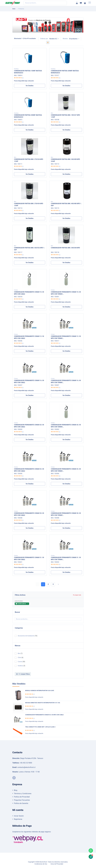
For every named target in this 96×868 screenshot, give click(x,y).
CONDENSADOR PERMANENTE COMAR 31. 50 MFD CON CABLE (29, 558)
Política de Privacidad (22, 797)
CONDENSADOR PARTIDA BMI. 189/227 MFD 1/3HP (65, 116)
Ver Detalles (30, 86)
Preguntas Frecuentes (22, 800)
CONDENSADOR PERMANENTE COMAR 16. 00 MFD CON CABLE (29, 381)
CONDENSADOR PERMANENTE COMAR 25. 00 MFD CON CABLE (29, 470)
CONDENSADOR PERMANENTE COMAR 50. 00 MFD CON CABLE (44, 715)
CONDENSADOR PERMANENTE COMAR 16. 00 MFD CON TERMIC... (66, 381)
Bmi (52, 113)
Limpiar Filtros (24, 674)
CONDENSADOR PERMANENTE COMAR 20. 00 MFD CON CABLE (29, 426)
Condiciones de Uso (41, 864)
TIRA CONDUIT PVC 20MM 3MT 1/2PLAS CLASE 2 (40, 727)
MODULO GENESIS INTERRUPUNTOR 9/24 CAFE (40, 691)
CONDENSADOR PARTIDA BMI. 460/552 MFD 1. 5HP (29, 249)
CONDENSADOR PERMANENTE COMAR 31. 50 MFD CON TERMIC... (66, 558)
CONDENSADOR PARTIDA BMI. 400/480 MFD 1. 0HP (66, 204)
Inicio (14, 9)
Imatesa (16, 69)
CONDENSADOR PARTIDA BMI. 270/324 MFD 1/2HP (29, 160)
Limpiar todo (77, 595)
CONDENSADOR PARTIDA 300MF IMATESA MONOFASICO (28, 116)
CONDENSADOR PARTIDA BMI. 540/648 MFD (65, 248)
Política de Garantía (21, 803)
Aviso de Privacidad (57, 864)
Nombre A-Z (54, 39)
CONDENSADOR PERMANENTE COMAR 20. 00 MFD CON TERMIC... (66, 426)
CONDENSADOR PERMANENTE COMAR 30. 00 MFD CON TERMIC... (66, 514)
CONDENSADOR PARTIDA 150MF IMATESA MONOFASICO (28, 72)
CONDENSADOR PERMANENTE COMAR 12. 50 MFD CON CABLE (29, 337)
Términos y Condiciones (23, 794)
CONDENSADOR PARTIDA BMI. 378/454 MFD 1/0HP (29, 204)
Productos (21, 9)
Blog (16, 790)
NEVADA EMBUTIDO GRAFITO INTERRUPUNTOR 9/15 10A (43, 703)
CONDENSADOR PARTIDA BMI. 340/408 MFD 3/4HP (65, 160)
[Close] (27, 604)
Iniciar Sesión (19, 816)
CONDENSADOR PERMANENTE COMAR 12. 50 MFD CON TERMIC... (66, 337)
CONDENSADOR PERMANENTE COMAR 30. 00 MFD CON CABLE (29, 514)
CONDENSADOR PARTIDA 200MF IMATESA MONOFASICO (65, 72)
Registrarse (18, 819)
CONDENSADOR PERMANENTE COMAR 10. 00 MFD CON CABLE (29, 293)
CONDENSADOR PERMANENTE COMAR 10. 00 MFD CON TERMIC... (66, 293)
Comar (16, 290)
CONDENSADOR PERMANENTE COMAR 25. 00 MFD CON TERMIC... (66, 470)
